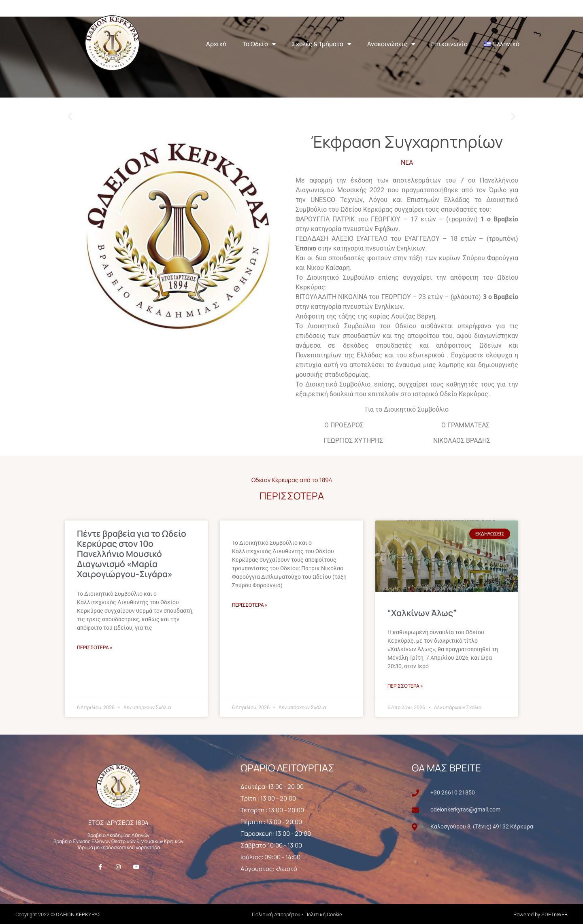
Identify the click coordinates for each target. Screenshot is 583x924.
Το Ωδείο (259, 44)
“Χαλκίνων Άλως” (422, 612)
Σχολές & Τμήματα (321, 44)
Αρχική (216, 44)
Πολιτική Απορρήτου (276, 914)
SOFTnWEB (554, 914)
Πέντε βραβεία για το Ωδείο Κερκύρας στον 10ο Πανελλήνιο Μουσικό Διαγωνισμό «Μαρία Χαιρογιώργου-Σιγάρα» (132, 553)
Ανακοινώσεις (391, 44)
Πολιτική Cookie (323, 914)
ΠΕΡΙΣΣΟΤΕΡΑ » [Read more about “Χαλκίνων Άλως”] (405, 685)
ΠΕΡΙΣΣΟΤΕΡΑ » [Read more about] (250, 604)
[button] (70, 116)
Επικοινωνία (449, 44)
